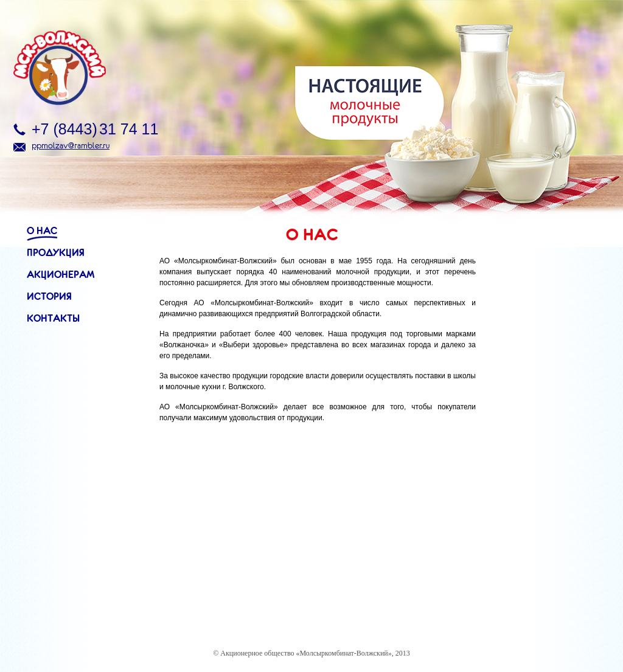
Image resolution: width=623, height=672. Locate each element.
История (49, 296)
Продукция (56, 252)
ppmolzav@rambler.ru (71, 145)
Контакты (53, 318)
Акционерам (61, 274)
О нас (42, 230)
